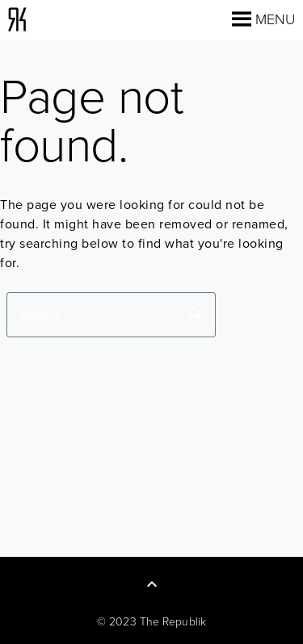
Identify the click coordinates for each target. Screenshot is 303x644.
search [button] (196, 315)
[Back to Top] (152, 584)
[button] (275, 19)
